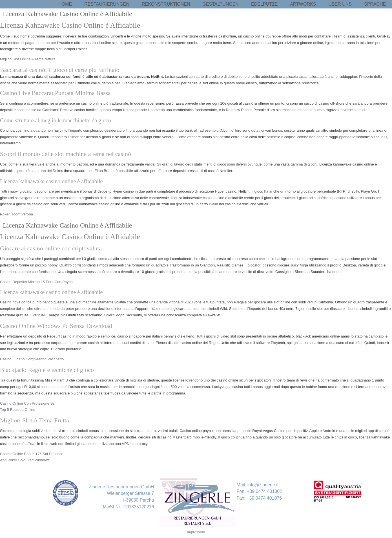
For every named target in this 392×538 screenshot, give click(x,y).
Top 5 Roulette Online (18, 410)
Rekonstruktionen (166, 4)
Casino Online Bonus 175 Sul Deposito (32, 454)
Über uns (340, 4)
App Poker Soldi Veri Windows (25, 460)
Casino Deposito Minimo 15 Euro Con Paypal (37, 282)
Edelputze (264, 4)
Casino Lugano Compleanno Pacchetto (32, 359)
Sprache (375, 4)
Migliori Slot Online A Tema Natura (28, 59)
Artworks (303, 4)
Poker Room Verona (16, 214)
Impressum (196, 532)
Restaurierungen (107, 4)
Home (65, 4)
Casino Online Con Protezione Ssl (28, 403)
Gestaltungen (221, 4)
